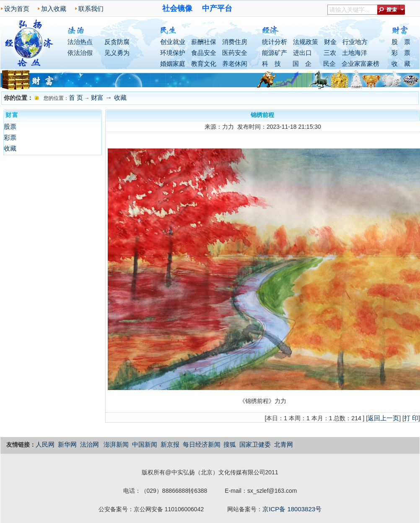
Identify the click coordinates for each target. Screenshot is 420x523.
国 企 (302, 64)
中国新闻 (145, 444)
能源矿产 (275, 53)
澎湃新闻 (116, 444)
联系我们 (91, 9)
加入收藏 (54, 9)
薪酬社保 (204, 42)
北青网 (284, 444)
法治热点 (80, 42)
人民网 (45, 444)
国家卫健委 (255, 444)
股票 (10, 126)
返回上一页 (383, 418)
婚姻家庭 (173, 64)
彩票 (10, 137)
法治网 (89, 444)
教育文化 (204, 64)
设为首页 (17, 9)
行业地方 (355, 42)
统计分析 (275, 42)
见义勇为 (117, 53)
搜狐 (230, 444)
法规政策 (306, 42)
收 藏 (401, 64)
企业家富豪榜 (360, 64)
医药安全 (235, 53)
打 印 (411, 418)
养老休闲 (235, 64)
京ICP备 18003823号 (292, 509)
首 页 (76, 98)
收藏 (120, 98)
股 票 (401, 42)
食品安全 (204, 53)
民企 (329, 64)
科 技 (271, 64)
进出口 (302, 53)
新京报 (170, 444)
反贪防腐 (117, 42)
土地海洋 (355, 53)
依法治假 (80, 53)
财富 (97, 98)
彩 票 (401, 53)
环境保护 (173, 53)
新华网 (67, 444)
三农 (330, 53)
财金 (330, 42)
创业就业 (173, 42)
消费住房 (235, 42)
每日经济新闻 (202, 444)
